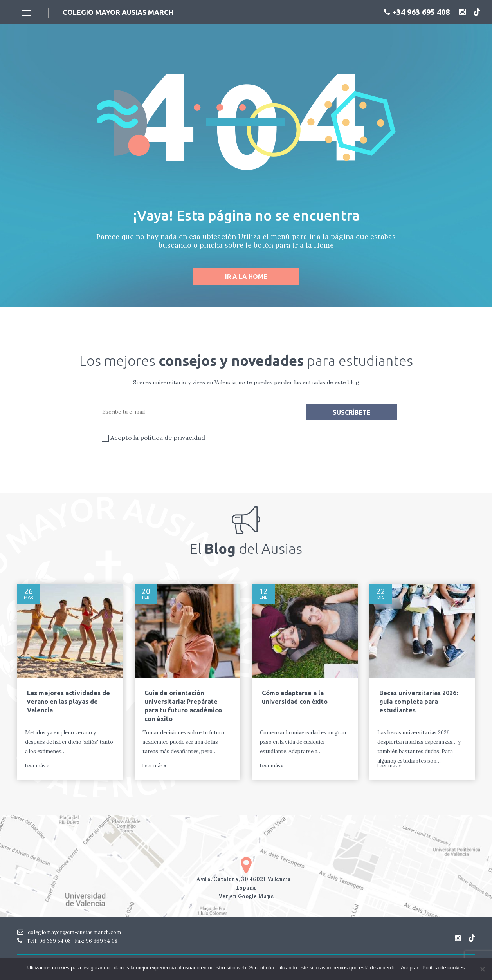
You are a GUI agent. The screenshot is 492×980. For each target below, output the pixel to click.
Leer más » (37, 766)
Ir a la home (246, 277)
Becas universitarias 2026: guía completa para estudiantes (419, 702)
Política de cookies (443, 968)
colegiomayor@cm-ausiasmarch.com (69, 932)
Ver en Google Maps (246, 896)
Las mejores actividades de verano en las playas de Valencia (68, 702)
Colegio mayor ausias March (118, 12)
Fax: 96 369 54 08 (96, 941)
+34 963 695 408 (417, 12)
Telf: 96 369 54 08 (44, 941)
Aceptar (410, 968)
